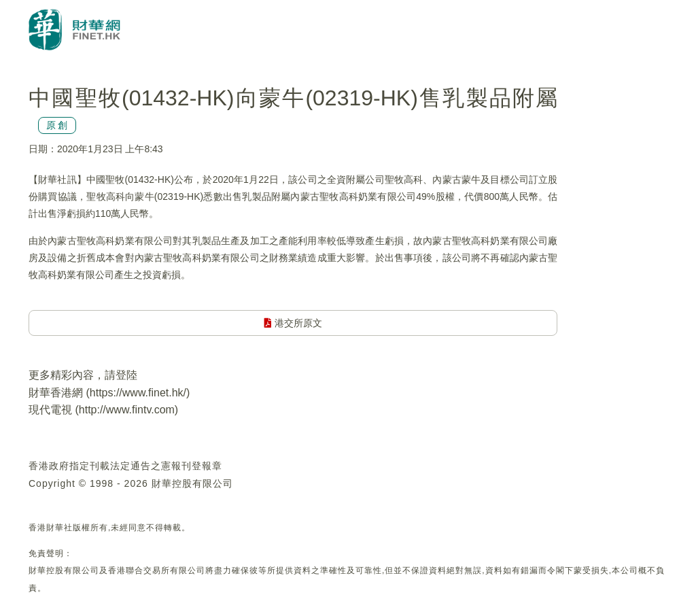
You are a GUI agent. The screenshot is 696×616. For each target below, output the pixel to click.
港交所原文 (293, 323)
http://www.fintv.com (127, 410)
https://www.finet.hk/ (138, 393)
